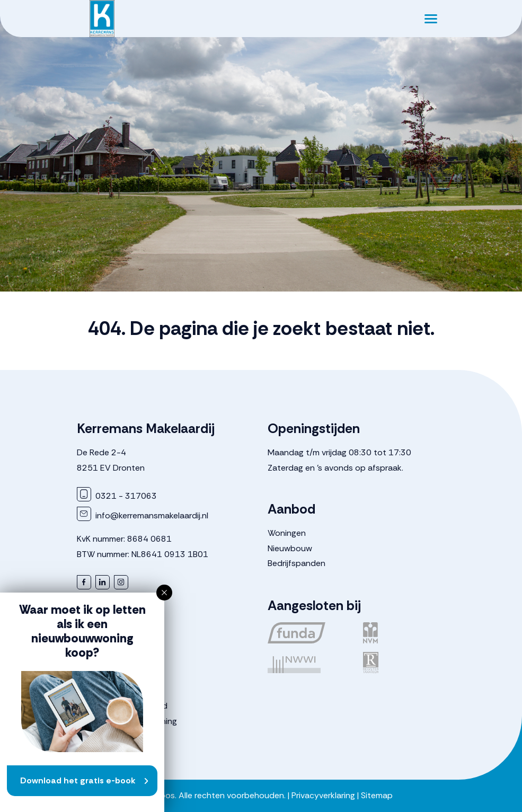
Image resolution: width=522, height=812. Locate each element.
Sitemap (377, 795)
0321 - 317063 (117, 496)
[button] (164, 593)
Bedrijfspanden (297, 563)
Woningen (287, 533)
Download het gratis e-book (78, 780)
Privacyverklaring (323, 795)
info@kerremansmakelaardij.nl (143, 515)
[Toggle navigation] (431, 19)
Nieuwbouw (290, 548)
